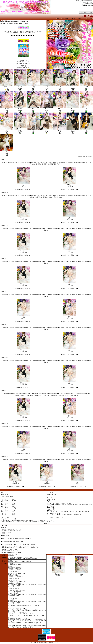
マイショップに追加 (86, 12)
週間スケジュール (87, 157)
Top (63, 18)
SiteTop (59, 18)
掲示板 (67, 18)
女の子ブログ (73, 18)
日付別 (80, 157)
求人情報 (90, 18)
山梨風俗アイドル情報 (47, 643)
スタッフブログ (82, 18)
